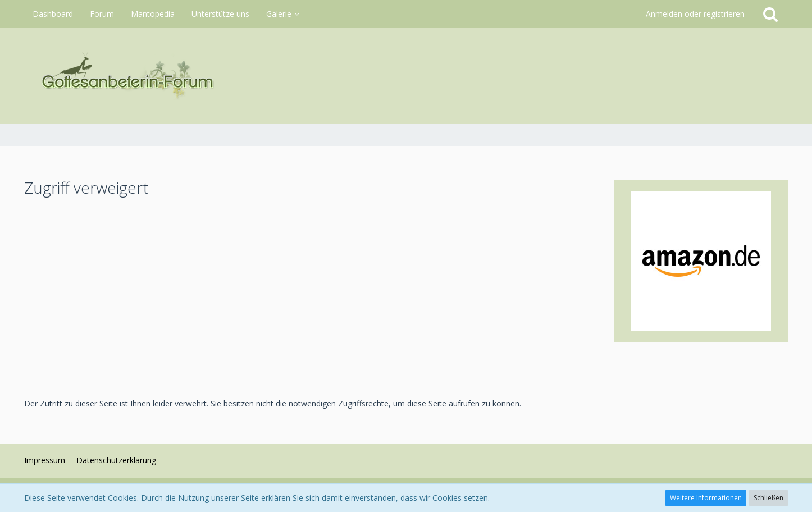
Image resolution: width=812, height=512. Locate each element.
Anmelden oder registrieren (695, 14)
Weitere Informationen (706, 498)
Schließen (768, 498)
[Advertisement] (311, 297)
